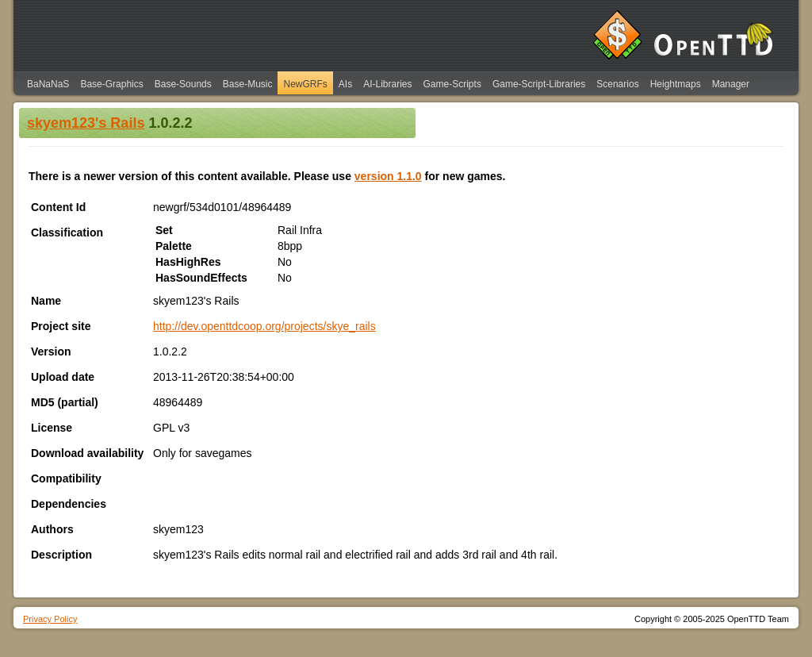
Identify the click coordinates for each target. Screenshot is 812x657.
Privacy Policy (50, 619)
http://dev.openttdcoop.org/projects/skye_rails (264, 326)
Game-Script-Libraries (539, 84)
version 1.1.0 (388, 176)
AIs (345, 84)
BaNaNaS (48, 84)
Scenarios (617, 84)
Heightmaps (676, 84)
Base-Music (248, 84)
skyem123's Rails (86, 123)
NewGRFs (305, 84)
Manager (731, 84)
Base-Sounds (183, 84)
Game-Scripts (452, 84)
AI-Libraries (387, 84)
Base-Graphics (111, 84)
